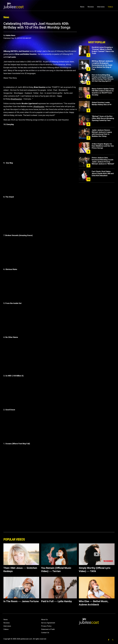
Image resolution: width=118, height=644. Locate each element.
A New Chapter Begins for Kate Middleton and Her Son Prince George (103, 146)
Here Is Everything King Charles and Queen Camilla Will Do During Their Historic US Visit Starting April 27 (103, 78)
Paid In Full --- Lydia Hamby (56, 601)
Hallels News (10, 35)
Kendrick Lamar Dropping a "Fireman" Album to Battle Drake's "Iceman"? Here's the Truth (103, 50)
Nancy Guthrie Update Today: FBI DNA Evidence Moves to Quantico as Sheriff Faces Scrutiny (103, 92)
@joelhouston (16, 99)
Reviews (91, 7)
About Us (44, 620)
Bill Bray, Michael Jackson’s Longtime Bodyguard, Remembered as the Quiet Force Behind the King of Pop (102, 65)
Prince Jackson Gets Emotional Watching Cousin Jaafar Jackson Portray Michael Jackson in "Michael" (103, 161)
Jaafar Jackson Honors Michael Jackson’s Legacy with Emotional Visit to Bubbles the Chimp (102, 133)
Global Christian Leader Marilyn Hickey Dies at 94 (102, 104)
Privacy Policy (46, 626)
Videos (110, 7)
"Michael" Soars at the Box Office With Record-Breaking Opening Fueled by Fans (103, 118)
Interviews (101, 7)
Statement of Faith (48, 629)
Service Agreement (48, 623)
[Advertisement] (97, 31)
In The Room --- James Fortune (21, 601)
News (82, 7)
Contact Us (45, 633)
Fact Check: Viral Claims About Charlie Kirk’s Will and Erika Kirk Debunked (103, 173)
